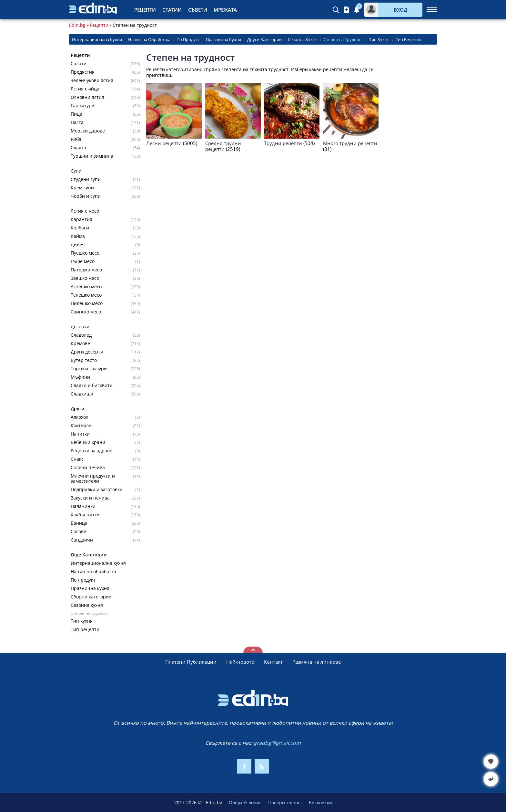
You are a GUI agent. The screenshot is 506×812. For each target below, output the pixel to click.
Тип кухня (82, 621)
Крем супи (82, 188)
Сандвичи (82, 540)
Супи (76, 171)
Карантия (81, 219)
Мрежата (225, 10)
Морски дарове (88, 131)
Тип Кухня (379, 39)
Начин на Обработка (149, 39)
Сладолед (81, 335)
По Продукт (188, 39)
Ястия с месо (85, 211)
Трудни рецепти (283, 143)
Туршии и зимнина (92, 156)
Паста (77, 122)
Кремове (80, 343)
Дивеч (78, 245)
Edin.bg (77, 25)
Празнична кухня (90, 588)
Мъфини (80, 377)
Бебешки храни (88, 442)
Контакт (273, 662)
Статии (172, 10)
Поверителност (285, 802)
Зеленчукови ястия (92, 80)
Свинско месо (86, 312)
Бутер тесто (84, 360)
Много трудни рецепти (350, 143)
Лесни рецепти (164, 143)
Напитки (80, 434)
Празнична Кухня (223, 39)
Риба (76, 139)
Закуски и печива (90, 498)
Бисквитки (320, 802)
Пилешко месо (87, 303)
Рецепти (145, 10)
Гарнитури (83, 106)
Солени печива (88, 468)
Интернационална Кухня (97, 39)
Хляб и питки (85, 515)
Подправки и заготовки (97, 490)
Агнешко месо (86, 287)
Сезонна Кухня (303, 39)
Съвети (198, 10)
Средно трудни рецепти (223, 146)
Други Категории (264, 39)
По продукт (83, 580)
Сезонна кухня (87, 605)
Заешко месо (85, 278)
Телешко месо (86, 295)
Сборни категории (91, 597)
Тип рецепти (85, 629)
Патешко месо (86, 270)
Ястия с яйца (85, 89)
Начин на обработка (93, 572)
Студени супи (86, 179)
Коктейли (81, 426)
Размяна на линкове (317, 662)
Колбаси (80, 228)
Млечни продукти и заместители (93, 479)
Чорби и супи (86, 196)
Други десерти (87, 352)
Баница (79, 523)
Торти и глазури (89, 369)
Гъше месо (83, 261)
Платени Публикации (191, 662)
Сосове (78, 532)
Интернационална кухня (98, 563)
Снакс (77, 459)
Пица (76, 114)
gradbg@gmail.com (277, 743)
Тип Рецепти (408, 39)
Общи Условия (245, 802)
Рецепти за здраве (91, 451)
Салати (79, 64)
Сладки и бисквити (92, 385)
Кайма (78, 236)
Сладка (78, 148)
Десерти (80, 327)
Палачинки (83, 506)
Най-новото (240, 662)
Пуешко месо (85, 253)
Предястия (83, 72)
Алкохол (80, 417)
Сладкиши (82, 394)
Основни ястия (87, 97)
